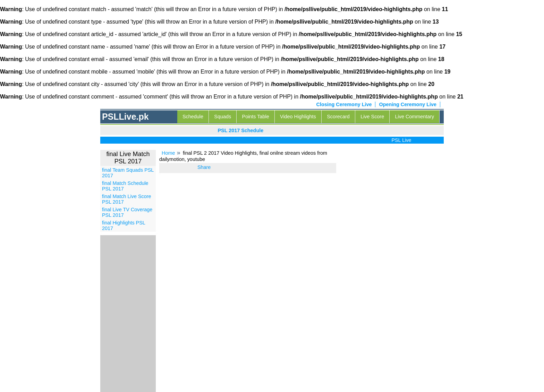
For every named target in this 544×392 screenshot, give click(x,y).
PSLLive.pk (125, 117)
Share (204, 167)
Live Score (372, 117)
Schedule (193, 117)
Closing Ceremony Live (344, 104)
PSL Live (403, 140)
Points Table (256, 117)
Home (168, 153)
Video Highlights (298, 117)
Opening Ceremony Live (408, 104)
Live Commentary (415, 117)
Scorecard (338, 117)
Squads (223, 117)
